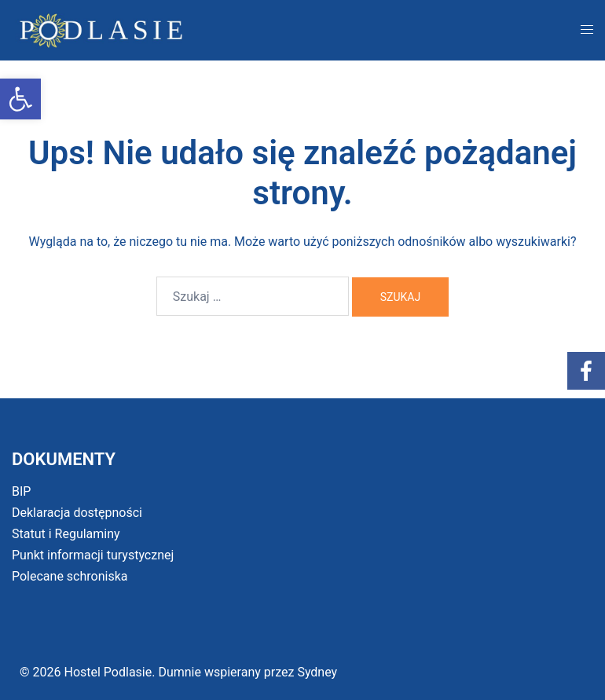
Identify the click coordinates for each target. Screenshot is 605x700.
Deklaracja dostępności (77, 513)
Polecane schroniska (70, 576)
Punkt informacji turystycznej (93, 555)
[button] (20, 99)
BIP (21, 491)
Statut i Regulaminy (66, 534)
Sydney (317, 672)
